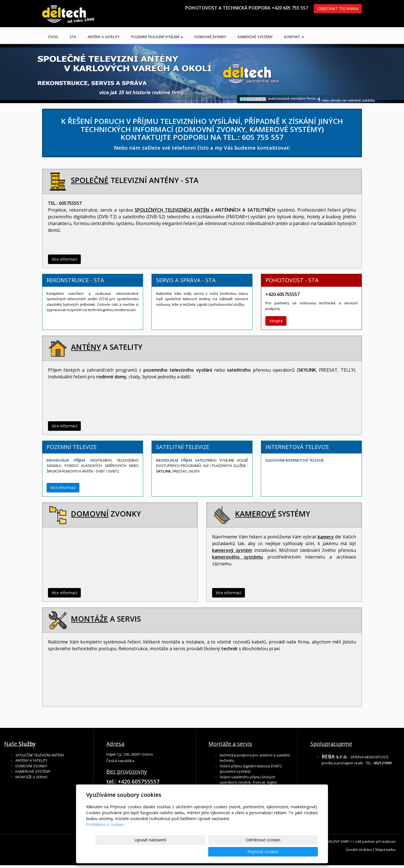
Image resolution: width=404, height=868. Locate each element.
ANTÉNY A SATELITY (104, 37)
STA (73, 37)
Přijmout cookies (296, 852)
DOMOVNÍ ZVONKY (210, 37)
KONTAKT (294, 37)
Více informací (64, 259)
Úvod (53, 37)
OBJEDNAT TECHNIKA (338, 9)
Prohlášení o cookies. (105, 836)
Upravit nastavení (205, 852)
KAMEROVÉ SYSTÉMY (255, 37)
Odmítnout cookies (251, 852)
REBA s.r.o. (335, 756)
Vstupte (276, 321)
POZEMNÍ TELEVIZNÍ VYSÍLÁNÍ (157, 37)
